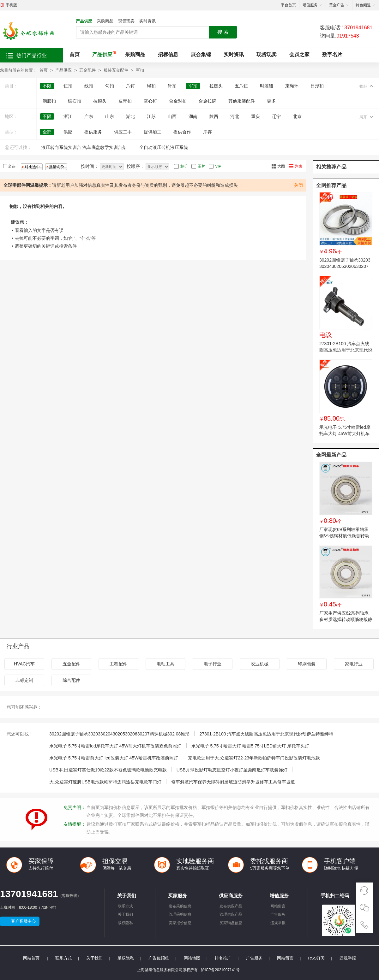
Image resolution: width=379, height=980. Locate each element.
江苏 (151, 116)
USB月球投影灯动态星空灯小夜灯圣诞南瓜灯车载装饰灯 (232, 770)
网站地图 (192, 958)
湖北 (130, 116)
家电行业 (354, 664)
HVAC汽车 (24, 664)
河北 (235, 116)
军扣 (140, 70)
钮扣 (68, 86)
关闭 (298, 185)
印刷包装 (307, 664)
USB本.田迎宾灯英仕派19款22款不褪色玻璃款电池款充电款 (108, 770)
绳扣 (151, 86)
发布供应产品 (231, 906)
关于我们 (125, 914)
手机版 (11, 5)
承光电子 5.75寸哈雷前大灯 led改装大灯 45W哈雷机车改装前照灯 (114, 758)
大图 (281, 166)
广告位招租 (159, 958)
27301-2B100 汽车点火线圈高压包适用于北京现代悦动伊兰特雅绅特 (346, 350)
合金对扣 (178, 101)
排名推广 (223, 958)
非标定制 (24, 680)
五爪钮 (241, 86)
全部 (47, 132)
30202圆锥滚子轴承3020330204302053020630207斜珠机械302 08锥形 (345, 266)
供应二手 (123, 132)
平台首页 (288, 5)
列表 (298, 166)
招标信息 (168, 54)
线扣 (89, 86)
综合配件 (71, 680)
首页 (75, 54)
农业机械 (260, 664)
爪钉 (130, 86)
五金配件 (87, 70)
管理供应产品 (231, 914)
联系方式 (125, 906)
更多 (271, 101)
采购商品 (105, 21)
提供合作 (182, 132)
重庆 (256, 116)
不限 (47, 86)
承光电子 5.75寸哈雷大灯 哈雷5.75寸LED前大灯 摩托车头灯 (250, 746)
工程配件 (118, 664)
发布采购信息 (180, 906)
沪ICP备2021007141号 (220, 970)
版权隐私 (125, 923)
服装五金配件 (116, 70)
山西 (172, 116)
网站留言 (278, 906)
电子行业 (213, 664)
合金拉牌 (208, 101)
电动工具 (165, 664)
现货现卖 (126, 21)
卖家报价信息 (180, 923)
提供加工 (153, 132)
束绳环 (292, 86)
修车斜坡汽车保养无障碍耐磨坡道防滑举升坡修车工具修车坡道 (233, 782)
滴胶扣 (49, 101)
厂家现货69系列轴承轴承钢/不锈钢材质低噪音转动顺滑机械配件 (344, 536)
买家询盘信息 (231, 923)
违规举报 (278, 923)
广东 (89, 116)
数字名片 (332, 54)
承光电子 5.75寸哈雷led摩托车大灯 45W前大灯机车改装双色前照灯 (345, 434)
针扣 (172, 86)
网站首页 (31, 958)
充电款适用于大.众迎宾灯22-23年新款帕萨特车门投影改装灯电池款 (254, 758)
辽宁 (276, 116)
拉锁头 (100, 101)
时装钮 (267, 86)
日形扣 (317, 86)
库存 (208, 132)
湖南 (193, 116)
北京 (297, 116)
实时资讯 (147, 21)
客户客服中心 (23, 921)
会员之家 (299, 54)
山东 (110, 116)
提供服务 (93, 132)
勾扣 (110, 86)
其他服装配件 (242, 101)
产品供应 (84, 21)
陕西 (214, 116)
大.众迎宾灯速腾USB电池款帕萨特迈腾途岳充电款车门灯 (105, 782)
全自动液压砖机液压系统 (164, 147)
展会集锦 (201, 54)
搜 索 (223, 32)
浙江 (68, 116)
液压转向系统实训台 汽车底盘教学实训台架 (84, 147)
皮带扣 (125, 101)
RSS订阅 (317, 958)
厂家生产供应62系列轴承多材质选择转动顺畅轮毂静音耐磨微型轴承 (346, 619)
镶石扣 (75, 101)
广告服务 (278, 914)
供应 (68, 132)
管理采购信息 (180, 914)
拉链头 (216, 86)
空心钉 (150, 101)
